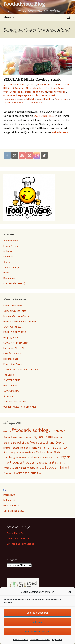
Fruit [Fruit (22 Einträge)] (40, 448)
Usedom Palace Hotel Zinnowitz (20, 407)
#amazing (20, 88)
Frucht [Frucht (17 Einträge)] (33, 448)
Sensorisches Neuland (15, 401)
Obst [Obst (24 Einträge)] (56, 457)
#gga (35, 92)
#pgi (51, 92)
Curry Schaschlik (12, 391)
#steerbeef (18, 103)
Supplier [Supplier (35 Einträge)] (51, 467)
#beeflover (39, 88)
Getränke (8, 257)
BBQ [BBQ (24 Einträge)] (34, 437)
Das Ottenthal (11, 385)
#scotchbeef (48, 95)
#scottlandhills (46, 99)
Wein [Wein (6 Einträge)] (41, 474)
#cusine (62, 88)
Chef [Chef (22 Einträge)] (21, 443)
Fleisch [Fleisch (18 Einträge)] (24, 448)
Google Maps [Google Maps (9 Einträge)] (22, 453)
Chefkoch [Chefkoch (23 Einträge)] (31, 442)
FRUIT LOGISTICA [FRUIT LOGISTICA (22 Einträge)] (56, 448)
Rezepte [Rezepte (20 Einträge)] (9, 468)
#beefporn (51, 88)
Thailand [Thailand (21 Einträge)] (64, 468)
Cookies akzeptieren (38, 613)
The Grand (9, 375)
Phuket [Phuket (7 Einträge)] (6, 463)
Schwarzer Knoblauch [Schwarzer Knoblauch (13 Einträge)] (26, 468)
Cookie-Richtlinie (21, 639)
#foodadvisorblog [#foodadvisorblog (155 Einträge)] (30, 430)
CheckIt (32, 84)
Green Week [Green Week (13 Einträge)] (35, 452)
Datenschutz (10, 500)
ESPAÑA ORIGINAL (12, 353)
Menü (7, 17)
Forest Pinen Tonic (13, 306)
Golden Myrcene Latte (15, 311)
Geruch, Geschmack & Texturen (20, 321)
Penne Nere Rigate (13, 364)
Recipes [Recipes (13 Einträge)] (43, 463)
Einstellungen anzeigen (38, 632)
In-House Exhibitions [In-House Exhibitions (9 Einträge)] (43, 457)
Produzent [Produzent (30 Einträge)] (30, 462)
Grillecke (42, 84)
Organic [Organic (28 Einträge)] (65, 457)
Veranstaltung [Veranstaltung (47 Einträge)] (27, 473)
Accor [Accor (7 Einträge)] (51, 431)
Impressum (57, 639)
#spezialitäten (62, 99)
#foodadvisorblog (22, 92)
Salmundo (9, 396)
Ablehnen (37, 622)
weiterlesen (60, 132)
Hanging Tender (11, 337)
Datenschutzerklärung (40, 639)
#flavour (8, 92)
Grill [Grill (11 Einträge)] (44, 453)
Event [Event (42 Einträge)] (60, 442)
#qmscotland (10, 95)
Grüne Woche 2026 (13, 327)
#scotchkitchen (29, 99)
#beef (29, 88)
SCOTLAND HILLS (44, 116)
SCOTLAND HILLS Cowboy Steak (32, 79)
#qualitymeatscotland (29, 95)
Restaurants (10, 278)
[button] (70, 592)
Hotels (7, 273)
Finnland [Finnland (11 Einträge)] (15, 448)
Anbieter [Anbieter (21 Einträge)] (59, 431)
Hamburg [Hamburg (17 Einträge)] (9, 457)
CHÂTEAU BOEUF (12, 380)
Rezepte (52, 84)
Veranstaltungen (12, 267)
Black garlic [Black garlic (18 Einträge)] (11, 443)
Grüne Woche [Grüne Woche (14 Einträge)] (54, 452)
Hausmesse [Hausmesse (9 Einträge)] (21, 457)
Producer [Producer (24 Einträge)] (16, 462)
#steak (7, 103)
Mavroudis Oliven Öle (14, 348)
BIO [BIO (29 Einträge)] (51, 437)
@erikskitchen (20, 84)
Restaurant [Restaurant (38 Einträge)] (56, 462)
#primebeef (60, 92)
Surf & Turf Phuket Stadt (16, 343)
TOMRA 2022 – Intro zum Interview (21, 369)
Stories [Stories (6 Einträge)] (41, 468)
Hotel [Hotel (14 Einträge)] (29, 457)
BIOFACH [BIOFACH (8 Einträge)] (58, 437)
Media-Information (13, 505)
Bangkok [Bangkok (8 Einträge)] (27, 437)
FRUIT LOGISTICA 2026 (15, 332)
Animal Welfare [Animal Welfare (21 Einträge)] (13, 437)
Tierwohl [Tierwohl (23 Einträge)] (9, 473)
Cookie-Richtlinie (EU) (14, 283)
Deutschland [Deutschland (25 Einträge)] (46, 442)
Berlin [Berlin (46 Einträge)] (43, 437)
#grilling (43, 92)
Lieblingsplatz (11, 359)
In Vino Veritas (11, 246)
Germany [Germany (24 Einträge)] (9, 452)
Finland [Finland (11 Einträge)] (7, 448)
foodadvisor (36, 103)
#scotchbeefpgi (12, 99)
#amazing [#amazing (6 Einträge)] (7, 431)
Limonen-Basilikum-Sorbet (17, 316)
